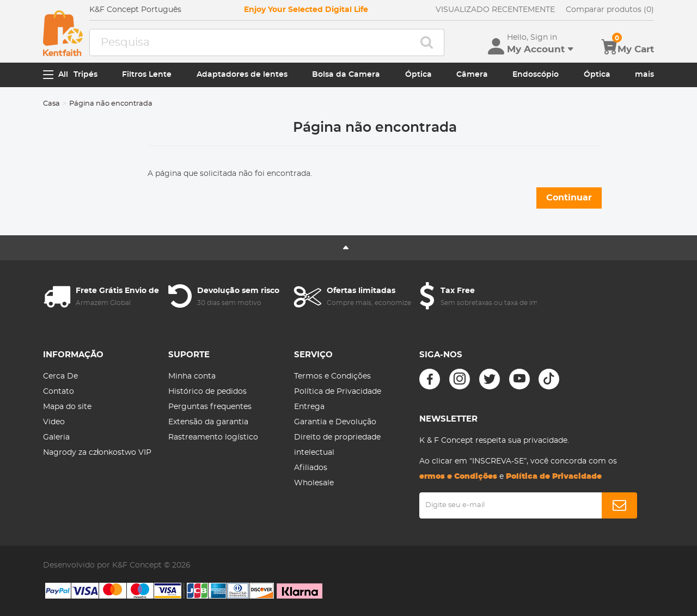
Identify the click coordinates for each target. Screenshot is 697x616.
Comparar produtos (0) (610, 10)
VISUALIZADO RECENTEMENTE (495, 10)
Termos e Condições (332, 376)
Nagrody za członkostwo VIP (97, 453)
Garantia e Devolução (335, 422)
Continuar (569, 198)
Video (54, 422)
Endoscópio (536, 75)
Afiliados (311, 468)
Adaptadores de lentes (242, 75)
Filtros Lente (147, 75)
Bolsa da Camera (346, 75)
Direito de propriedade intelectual (337, 445)
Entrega (309, 407)
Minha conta (192, 376)
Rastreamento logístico (213, 437)
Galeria (56, 437)
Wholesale (314, 483)
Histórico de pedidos (207, 392)
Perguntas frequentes (210, 407)
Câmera (472, 75)
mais (644, 75)
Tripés (85, 75)
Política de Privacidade (338, 392)
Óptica (418, 75)
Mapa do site (67, 407)
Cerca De (60, 376)
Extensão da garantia (208, 422)
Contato (59, 392)
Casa (51, 104)
